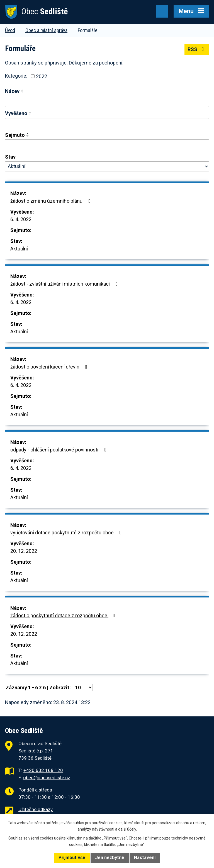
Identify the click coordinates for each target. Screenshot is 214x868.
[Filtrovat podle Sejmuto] (107, 145)
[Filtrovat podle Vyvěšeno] (107, 124)
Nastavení (145, 858)
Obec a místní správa (46, 30)
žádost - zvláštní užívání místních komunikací (65, 284)
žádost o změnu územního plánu (51, 201)
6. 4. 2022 (21, 219)
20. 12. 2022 (24, 551)
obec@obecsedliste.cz (47, 778)
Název (12, 91)
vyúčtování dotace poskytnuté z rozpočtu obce (67, 533)
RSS (197, 49)
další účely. (127, 829)
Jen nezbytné (110, 858)
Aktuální (19, 249)
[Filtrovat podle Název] (107, 101)
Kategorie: (16, 76)
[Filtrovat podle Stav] (107, 166)
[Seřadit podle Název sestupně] (23, 92)
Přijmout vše (72, 858)
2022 (42, 76)
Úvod (10, 30)
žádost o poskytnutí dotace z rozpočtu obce (64, 615)
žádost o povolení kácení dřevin (50, 367)
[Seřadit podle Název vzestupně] (23, 90)
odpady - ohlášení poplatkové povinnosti (59, 450)
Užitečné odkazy (36, 809)
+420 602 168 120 (43, 770)
